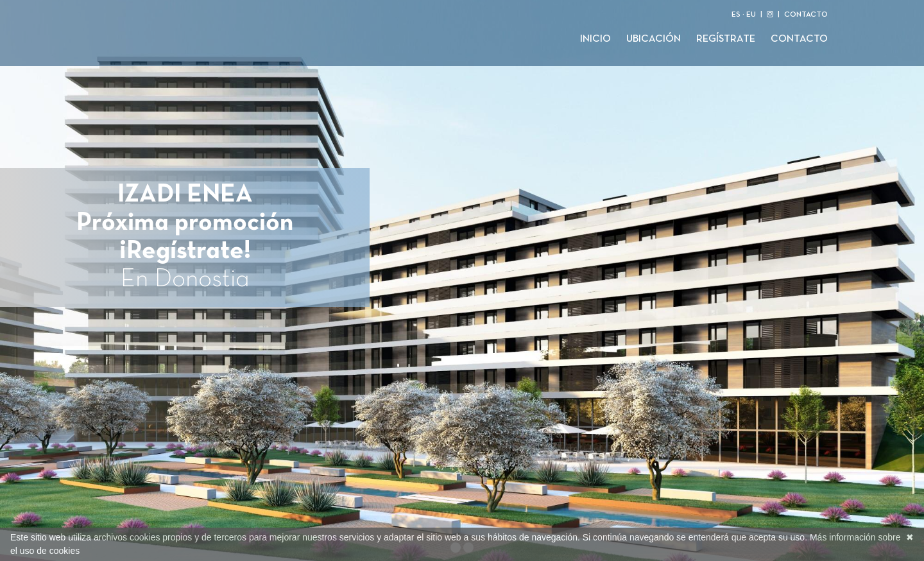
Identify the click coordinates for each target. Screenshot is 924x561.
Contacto (799, 39)
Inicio (595, 39)
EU (751, 15)
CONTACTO (806, 15)
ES (736, 15)
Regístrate (726, 39)
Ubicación (654, 39)
